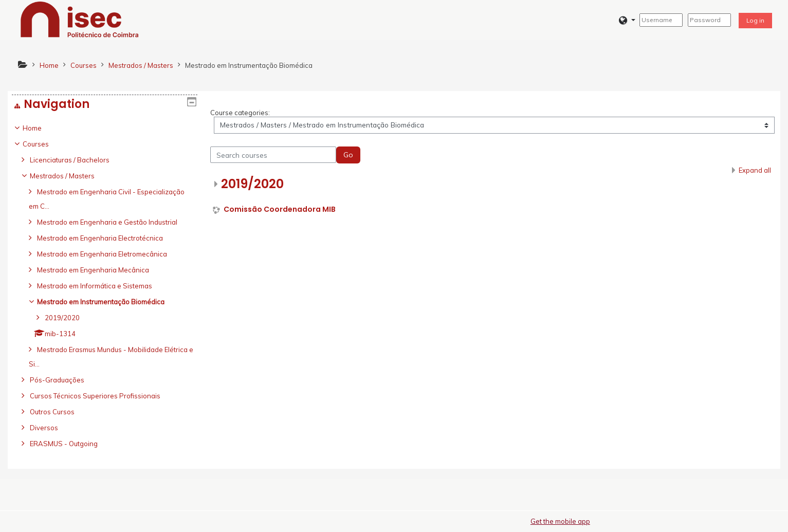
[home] (80, 19)
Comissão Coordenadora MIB (280, 209)
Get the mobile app (560, 521)
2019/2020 (252, 184)
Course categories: (240, 113)
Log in (755, 20)
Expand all (755, 170)
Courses (43, 144)
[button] (627, 20)
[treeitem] (105, 286)
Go (348, 155)
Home (40, 128)
